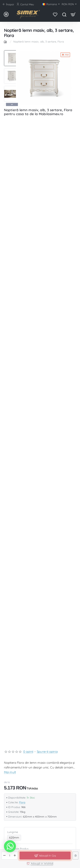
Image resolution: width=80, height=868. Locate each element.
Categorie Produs (18, 849)
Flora (22, 802)
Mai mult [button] (10, 772)
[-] (4, 856)
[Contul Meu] (26, 4)
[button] (12, 104)
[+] (15, 856)
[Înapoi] (9, 4)
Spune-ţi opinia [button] (47, 752)
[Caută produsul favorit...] (64, 14)
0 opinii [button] (28, 752)
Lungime (13, 832)
